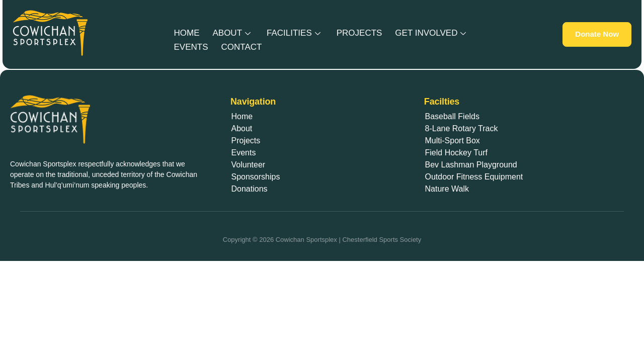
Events (190, 46)
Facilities (286, 33)
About (227, 33)
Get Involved (417, 33)
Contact (237, 46)
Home (185, 33)
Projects (349, 33)
